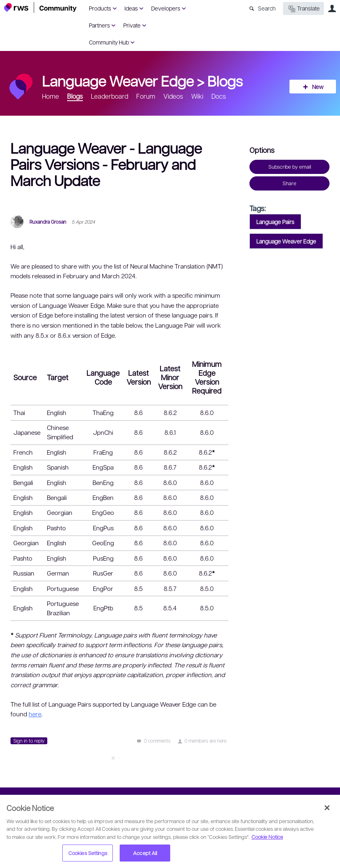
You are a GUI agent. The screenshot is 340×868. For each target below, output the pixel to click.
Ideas (131, 8)
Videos (173, 96)
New (318, 87)
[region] (170, 831)
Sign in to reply (29, 741)
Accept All (145, 853)
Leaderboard (110, 96)
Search (267, 8)
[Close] (327, 808)
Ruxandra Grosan (48, 222)
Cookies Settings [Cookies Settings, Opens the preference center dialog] (88, 853)
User (332, 8)
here (35, 714)
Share (289, 183)
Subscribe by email (290, 167)
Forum (146, 96)
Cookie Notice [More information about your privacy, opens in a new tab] (267, 837)
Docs (219, 96)
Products (100, 8)
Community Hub (109, 42)
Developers (166, 8)
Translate (303, 9)
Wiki (197, 96)
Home (51, 96)
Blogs (225, 80)
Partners (99, 25)
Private (132, 25)
